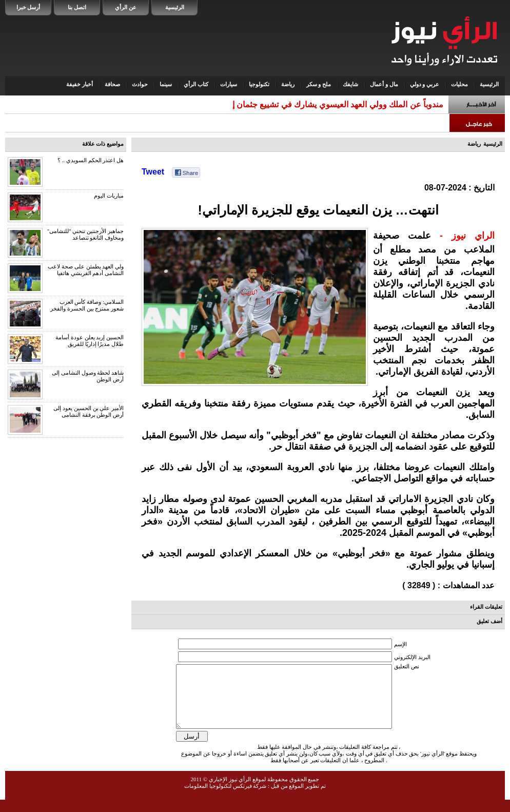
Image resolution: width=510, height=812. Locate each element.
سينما (166, 84)
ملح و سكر (319, 84)
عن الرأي (126, 7)
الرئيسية (175, 7)
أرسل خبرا (28, 7)
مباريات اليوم (109, 196)
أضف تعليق (489, 621)
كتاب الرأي (196, 84)
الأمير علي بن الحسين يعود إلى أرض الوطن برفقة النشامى (89, 411)
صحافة (112, 84)
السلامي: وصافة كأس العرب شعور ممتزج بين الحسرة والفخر (87, 305)
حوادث (140, 84)
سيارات (229, 84)
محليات (459, 84)
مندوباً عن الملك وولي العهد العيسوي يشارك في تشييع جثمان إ (338, 104)
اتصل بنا (77, 7)
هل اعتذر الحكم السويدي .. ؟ (91, 160)
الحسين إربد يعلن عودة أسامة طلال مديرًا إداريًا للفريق (90, 341)
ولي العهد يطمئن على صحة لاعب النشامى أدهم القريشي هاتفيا (86, 270)
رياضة (288, 84)
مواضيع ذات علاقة (103, 144)
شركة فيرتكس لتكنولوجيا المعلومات (225, 798)
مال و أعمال (384, 84)
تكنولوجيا (259, 84)
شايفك (350, 84)
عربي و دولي (425, 84)
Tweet (153, 172)
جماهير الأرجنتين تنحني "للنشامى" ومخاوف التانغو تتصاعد (85, 234)
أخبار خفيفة (80, 84)
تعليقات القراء (486, 607)
